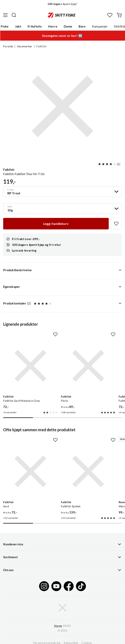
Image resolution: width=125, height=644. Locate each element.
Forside (8, 46)
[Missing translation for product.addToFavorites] (116, 224)
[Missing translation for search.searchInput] (14, 15)
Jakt (18, 26)
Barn (82, 26)
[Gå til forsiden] (62, 15)
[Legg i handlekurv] (56, 224)
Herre (53, 26)
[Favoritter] (110, 15)
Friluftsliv (35, 26)
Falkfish (41, 46)
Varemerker (25, 46)
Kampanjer (100, 26)
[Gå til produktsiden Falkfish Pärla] (88, 366)
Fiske (5, 26)
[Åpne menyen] (5, 15)
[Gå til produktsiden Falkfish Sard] (30, 471)
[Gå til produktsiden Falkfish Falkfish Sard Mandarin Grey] (30, 366)
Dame (68, 26)
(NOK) (62, 626)
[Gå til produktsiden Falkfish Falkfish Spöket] (88, 471)
